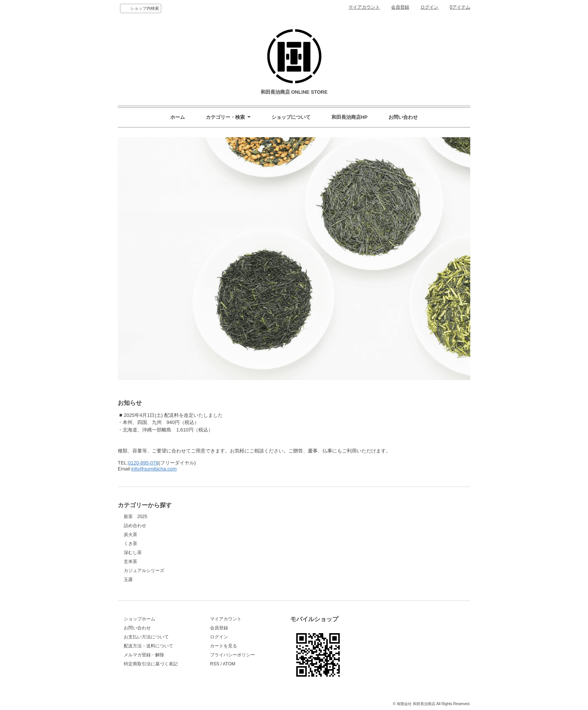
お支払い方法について (146, 637)
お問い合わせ (403, 117)
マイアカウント (364, 7)
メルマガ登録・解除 (144, 655)
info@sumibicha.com (154, 469)
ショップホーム (139, 619)
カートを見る (223, 646)
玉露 (128, 580)
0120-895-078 (143, 463)
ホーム (178, 117)
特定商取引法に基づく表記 (151, 664)
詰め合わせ (135, 526)
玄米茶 (130, 562)
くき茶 (130, 544)
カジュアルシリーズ (144, 571)
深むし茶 (133, 553)
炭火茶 (130, 535)
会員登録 (400, 7)
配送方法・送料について (148, 646)
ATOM (229, 664)
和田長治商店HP (349, 117)
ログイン (429, 7)
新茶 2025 (136, 517)
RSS (215, 664)
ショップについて (291, 117)
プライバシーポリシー (232, 655)
